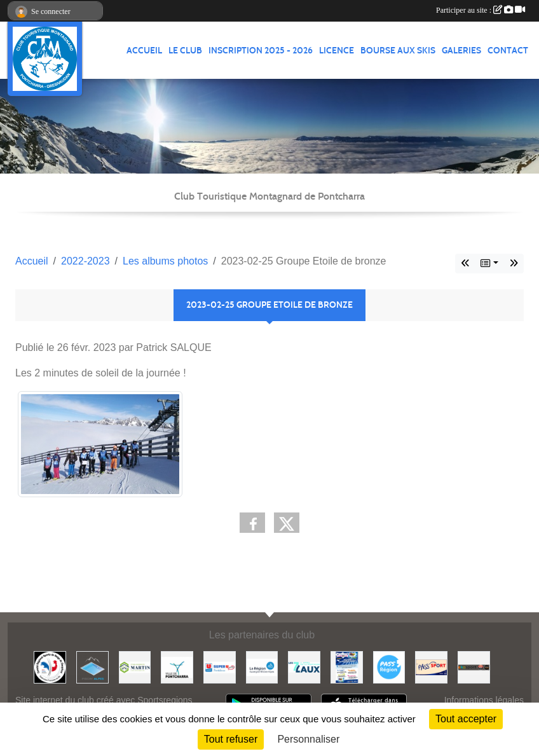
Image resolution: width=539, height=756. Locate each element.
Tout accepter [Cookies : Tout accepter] (466, 719)
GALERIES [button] (461, 51)
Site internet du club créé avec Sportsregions (104, 700)
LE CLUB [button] (185, 51)
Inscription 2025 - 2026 (261, 51)
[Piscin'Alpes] (92, 667)
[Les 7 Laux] (304, 667)
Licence (337, 51)
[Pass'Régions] (389, 667)
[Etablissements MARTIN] (135, 667)
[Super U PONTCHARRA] (220, 667)
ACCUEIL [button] (144, 51)
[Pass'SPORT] (431, 667)
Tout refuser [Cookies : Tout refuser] (231, 739)
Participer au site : (481, 10)
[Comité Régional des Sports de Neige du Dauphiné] (50, 667)
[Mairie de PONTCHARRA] (177, 667)
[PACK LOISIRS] (347, 667)
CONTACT (508, 51)
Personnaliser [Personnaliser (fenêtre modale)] (308, 739)
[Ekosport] (474, 667)
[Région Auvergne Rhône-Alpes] (262, 667)
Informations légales (484, 700)
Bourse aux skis (398, 51)
